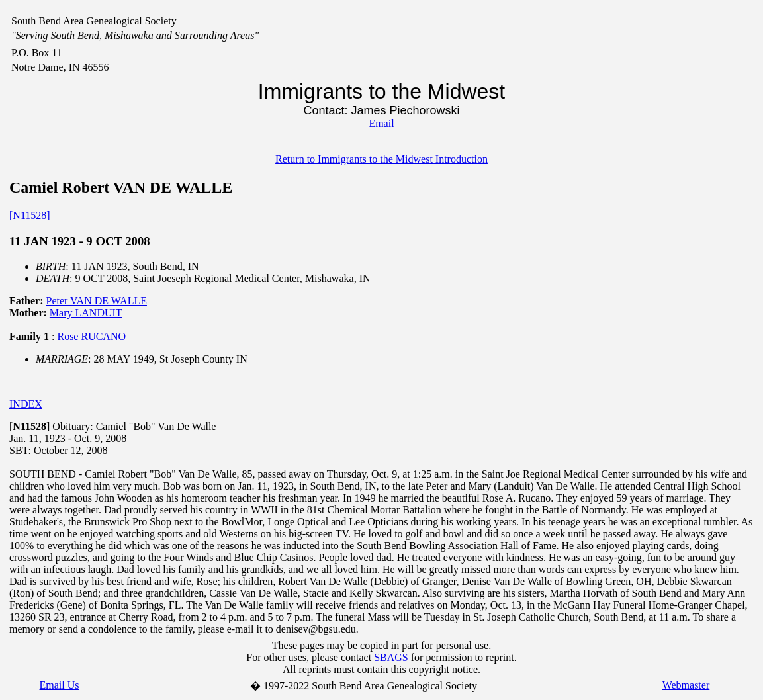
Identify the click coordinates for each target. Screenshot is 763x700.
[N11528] (30, 215)
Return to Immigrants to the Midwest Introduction (381, 159)
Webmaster (686, 685)
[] (29, 426)
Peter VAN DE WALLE (97, 301)
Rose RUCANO (91, 336)
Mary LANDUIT (86, 313)
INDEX (26, 404)
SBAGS (391, 657)
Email (381, 123)
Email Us (60, 685)
